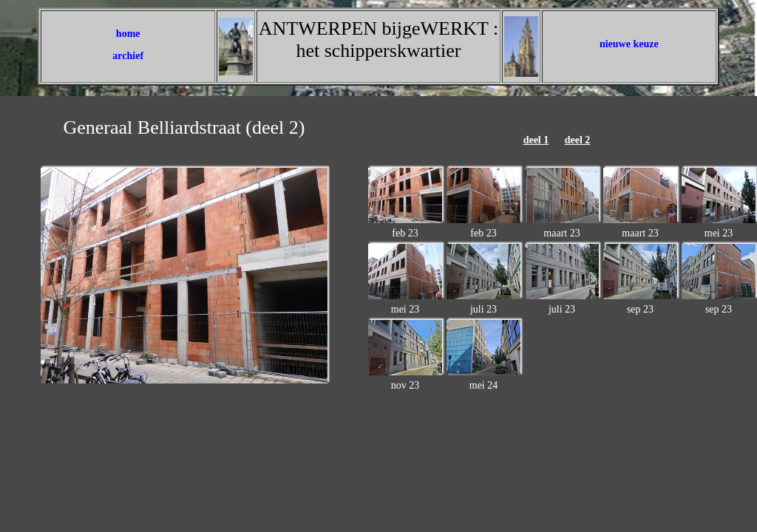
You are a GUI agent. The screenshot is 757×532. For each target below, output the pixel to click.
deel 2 (578, 140)
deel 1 (536, 140)
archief (128, 56)
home (128, 34)
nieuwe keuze (629, 44)
